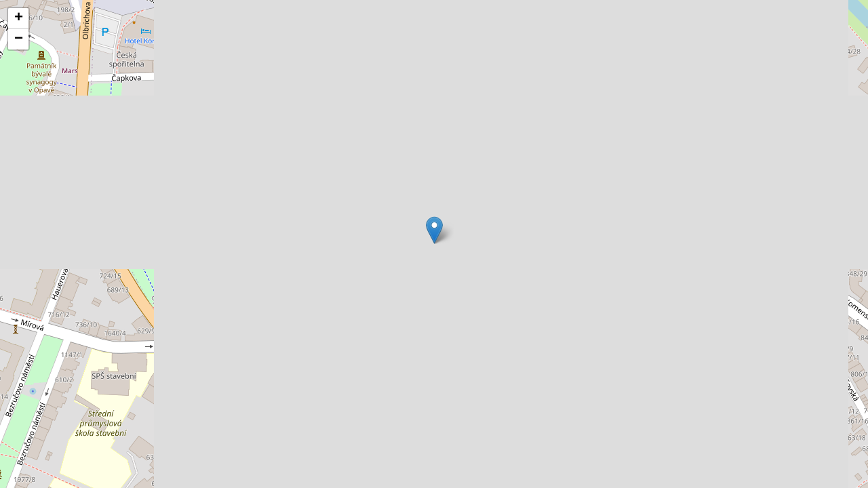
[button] (434, 230)
